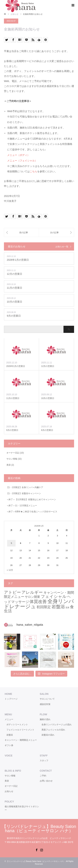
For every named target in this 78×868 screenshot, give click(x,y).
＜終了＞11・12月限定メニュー (22, 506)
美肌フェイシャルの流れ (53, 730)
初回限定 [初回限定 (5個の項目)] (44, 607)
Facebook (36, 850)
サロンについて (47, 699)
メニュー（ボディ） (18, 155)
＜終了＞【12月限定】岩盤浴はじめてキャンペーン (31, 499)
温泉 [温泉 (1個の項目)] (67, 607)
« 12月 (10, 570)
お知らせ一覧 (62, 247)
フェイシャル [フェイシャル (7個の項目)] (54, 596)
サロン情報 (12, 459)
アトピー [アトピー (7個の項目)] (12, 592)
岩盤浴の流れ (48, 735)
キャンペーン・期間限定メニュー (21, 740)
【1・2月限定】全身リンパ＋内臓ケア (25, 487)
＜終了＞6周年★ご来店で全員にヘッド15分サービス (32, 512)
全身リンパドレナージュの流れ (57, 725)
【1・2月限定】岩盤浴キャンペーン (24, 493)
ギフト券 (9, 745)
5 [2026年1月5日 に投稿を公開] (11, 543)
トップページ (11, 699)
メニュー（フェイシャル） (22, 161)
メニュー (9, 719)
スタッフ (44, 761)
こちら (33, 171)
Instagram (42, 850)
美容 (9, 465)
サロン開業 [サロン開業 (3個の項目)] (32, 597)
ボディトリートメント (17, 725)
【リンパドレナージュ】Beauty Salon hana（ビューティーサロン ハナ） (39, 829)
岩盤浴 (10, 735)
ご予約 (43, 776)
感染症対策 (45, 704)
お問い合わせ (46, 781)
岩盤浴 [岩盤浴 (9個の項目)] (58, 607)
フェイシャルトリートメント (20, 730)
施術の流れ (45, 719)
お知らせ (9, 791)
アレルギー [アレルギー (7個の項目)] (32, 592)
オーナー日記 (13, 453)
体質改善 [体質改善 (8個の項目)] (38, 602)
